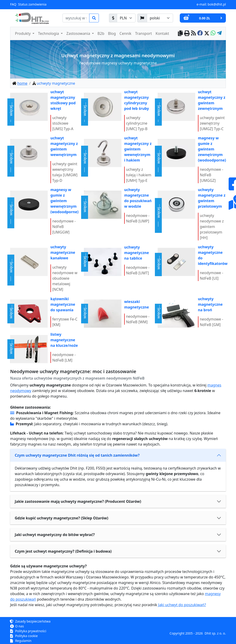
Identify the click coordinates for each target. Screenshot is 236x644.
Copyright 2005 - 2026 (186, 633)
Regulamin (21, 641)
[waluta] (126, 18)
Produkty (23, 33)
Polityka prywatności (28, 631)
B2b (101, 33)
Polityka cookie (24, 636)
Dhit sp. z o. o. (215, 633)
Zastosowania (79, 33)
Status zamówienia (32, 4)
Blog (112, 33)
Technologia (49, 33)
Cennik (126, 33)
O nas (17, 626)
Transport (143, 33)
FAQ (13, 4)
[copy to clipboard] (180, 34)
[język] (160, 18)
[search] (76, 18)
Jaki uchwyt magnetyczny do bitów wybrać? (55, 535)
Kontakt (162, 33)
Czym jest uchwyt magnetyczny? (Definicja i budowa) (63, 551)
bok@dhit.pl (217, 4)
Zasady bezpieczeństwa (30, 621)
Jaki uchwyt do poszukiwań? (182, 605)
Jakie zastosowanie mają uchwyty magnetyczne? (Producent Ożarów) (78, 501)
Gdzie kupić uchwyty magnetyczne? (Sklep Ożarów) (62, 518)
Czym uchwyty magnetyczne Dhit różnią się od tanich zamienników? (77, 455)
